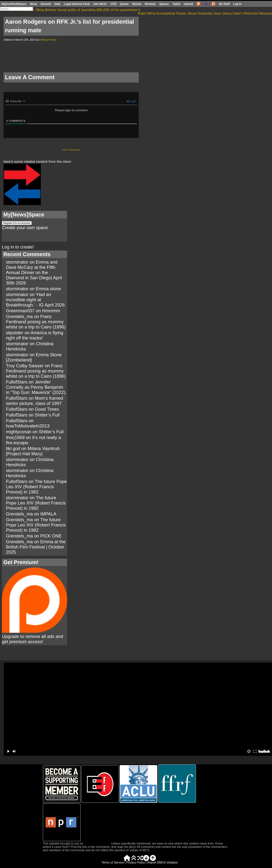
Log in (237, 4)
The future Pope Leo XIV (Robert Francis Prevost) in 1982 (36, 487)
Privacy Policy (136, 863)
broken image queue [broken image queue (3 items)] (71, 150)
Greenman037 (20, 311)
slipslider (15, 333)
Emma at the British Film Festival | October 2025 (36, 547)
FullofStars (17, 382)
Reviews (150, 4)
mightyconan (19, 432)
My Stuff (224, 4)
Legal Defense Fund (77, 4)
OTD (114, 4)
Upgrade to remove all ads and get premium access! (34, 636)
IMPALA (48, 514)
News (34, 4)
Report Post (49, 40)
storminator (17, 262)
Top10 (176, 4)
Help (57, 4)
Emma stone (48, 289)
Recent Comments (27, 254)
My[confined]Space (14, 4)
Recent (137, 4)
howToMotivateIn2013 (28, 426)
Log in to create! (18, 247)
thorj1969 (15, 437)
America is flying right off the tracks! (35, 335)
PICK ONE (51, 536)
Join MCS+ (100, 4)
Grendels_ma (19, 316)
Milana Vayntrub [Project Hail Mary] (33, 451)
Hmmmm (51, 311)
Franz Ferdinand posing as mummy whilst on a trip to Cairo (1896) (36, 322)
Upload (189, 4)
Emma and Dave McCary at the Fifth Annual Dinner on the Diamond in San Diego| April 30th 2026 (34, 272)
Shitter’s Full (47, 415)
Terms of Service (113, 863)
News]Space (29, 215)
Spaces (164, 4)
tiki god (13, 448)
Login (131, 101)
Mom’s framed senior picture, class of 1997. (34, 401)
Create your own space (25, 228)
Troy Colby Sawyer (25, 366)
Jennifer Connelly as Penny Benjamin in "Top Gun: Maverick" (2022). (36, 387)
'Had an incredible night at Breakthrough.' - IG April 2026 (35, 300)
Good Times (47, 409)
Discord (46, 4)
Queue (124, 4)
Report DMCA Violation (163, 863)
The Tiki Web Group (97, 843)
